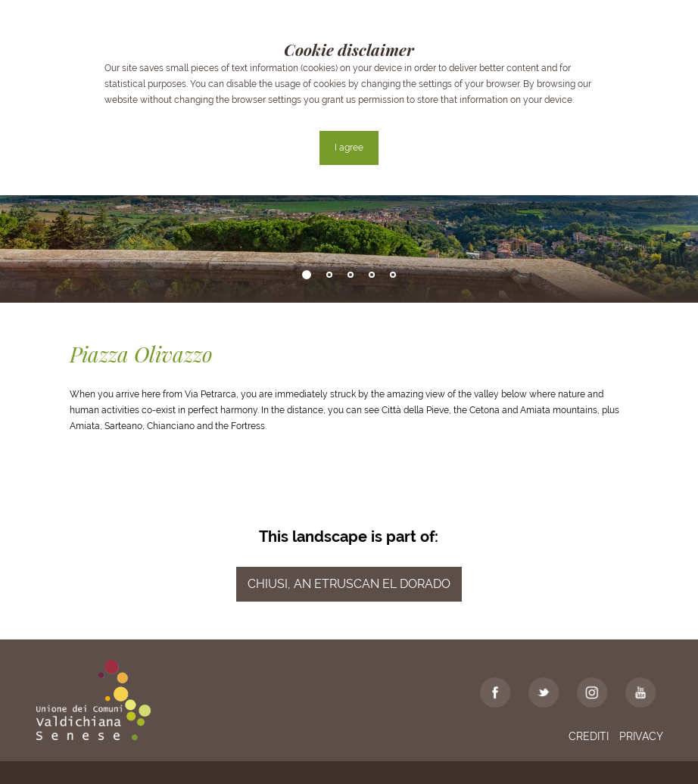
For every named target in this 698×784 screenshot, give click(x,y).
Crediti (589, 736)
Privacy (641, 736)
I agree (349, 148)
